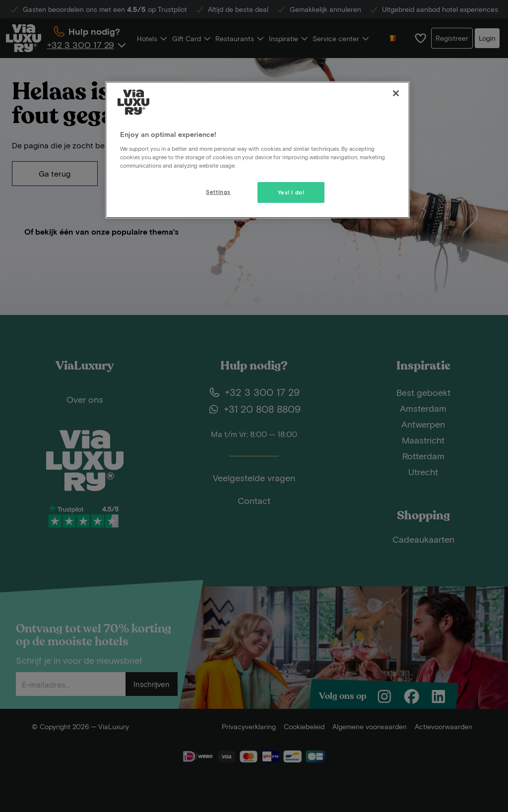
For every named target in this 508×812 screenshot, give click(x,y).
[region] (257, 150)
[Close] (396, 93)
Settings (218, 192)
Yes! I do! (291, 192)
